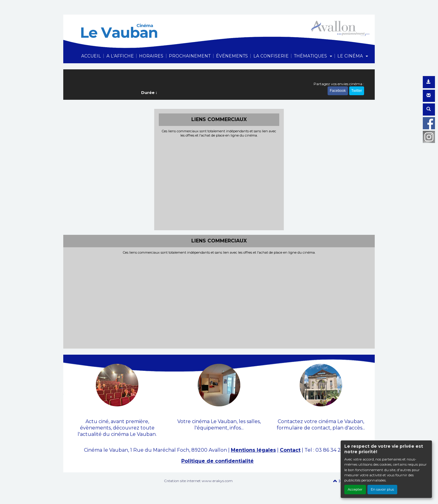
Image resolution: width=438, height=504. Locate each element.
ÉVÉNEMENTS (232, 56)
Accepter (355, 489)
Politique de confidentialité (217, 461)
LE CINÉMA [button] (351, 56)
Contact (290, 450)
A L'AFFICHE (120, 56)
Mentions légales (253, 450)
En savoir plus (382, 489)
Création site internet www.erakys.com (198, 481)
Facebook (338, 91)
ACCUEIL (91, 56)
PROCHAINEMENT (190, 56)
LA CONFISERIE (271, 56)
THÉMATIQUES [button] (311, 56)
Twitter (357, 91)
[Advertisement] (219, 183)
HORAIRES (151, 56)
